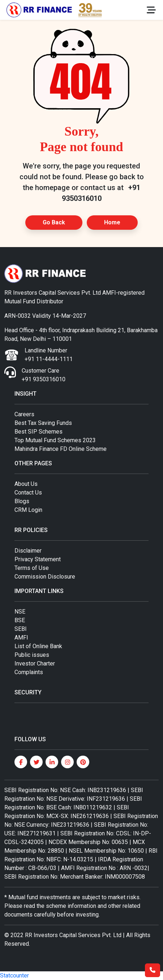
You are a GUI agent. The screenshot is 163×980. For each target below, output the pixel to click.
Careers (24, 414)
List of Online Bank (38, 646)
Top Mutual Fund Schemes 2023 (55, 440)
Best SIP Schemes (38, 432)
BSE (20, 620)
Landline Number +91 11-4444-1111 (49, 355)
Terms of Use (32, 568)
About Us (26, 484)
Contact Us (28, 493)
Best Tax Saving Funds (43, 423)
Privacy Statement (38, 559)
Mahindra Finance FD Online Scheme (61, 449)
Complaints (29, 672)
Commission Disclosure (45, 577)
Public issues (32, 655)
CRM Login (28, 510)
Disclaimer (28, 551)
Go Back (54, 222)
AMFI (21, 638)
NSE (20, 612)
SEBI (21, 629)
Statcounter (14, 975)
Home (112, 222)
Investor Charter (35, 663)
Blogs (22, 501)
